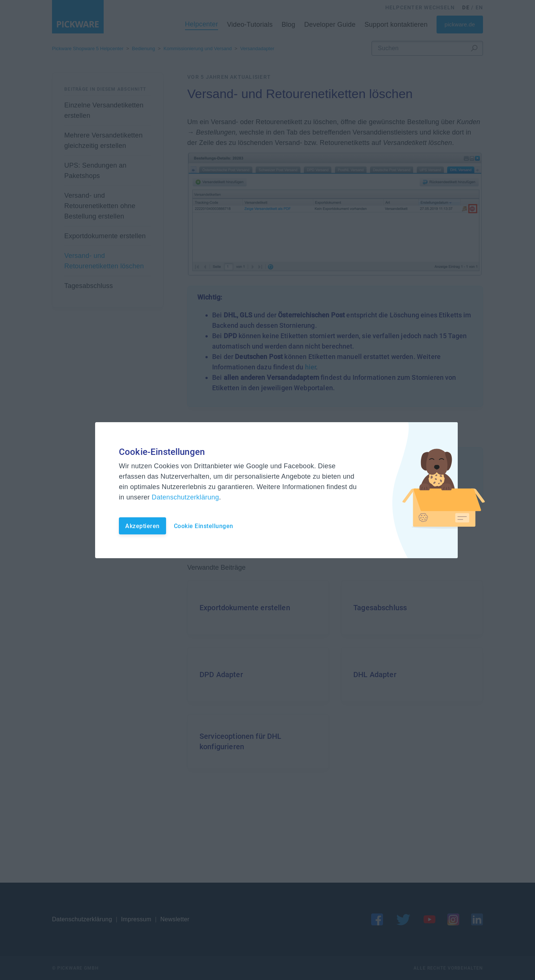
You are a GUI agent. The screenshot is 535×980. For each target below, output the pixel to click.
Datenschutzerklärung (185, 497)
